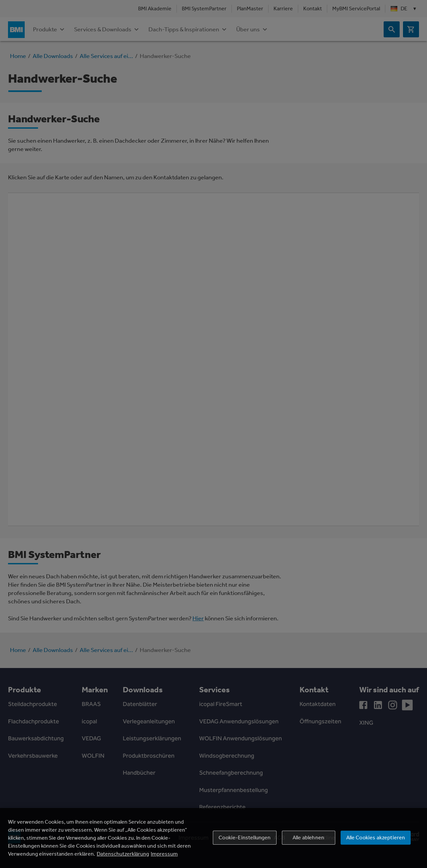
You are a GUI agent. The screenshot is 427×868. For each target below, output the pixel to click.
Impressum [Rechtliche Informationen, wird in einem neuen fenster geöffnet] (164, 854)
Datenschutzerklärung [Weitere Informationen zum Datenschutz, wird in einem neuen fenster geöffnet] (123, 854)
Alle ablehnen (308, 837)
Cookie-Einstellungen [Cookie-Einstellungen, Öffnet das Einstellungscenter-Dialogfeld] (245, 837)
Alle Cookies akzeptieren (376, 837)
